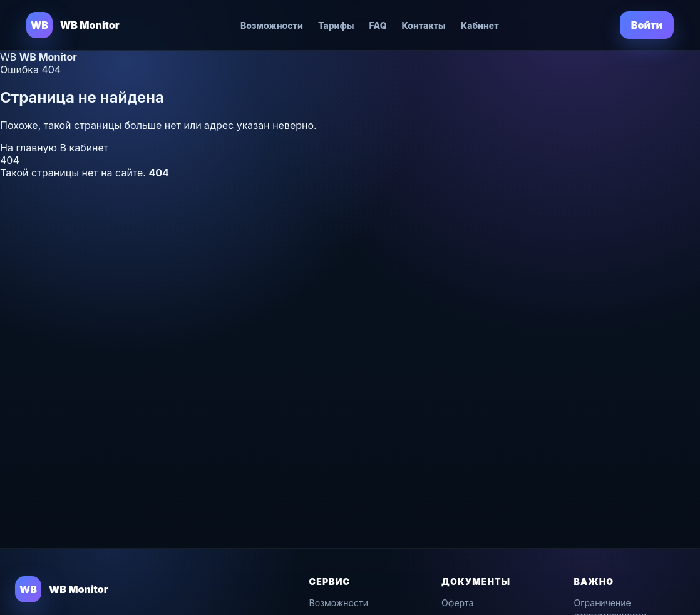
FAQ (378, 25)
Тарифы (336, 25)
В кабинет (85, 148)
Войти (647, 25)
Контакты (424, 25)
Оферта (457, 603)
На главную (30, 148)
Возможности (272, 25)
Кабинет (480, 25)
